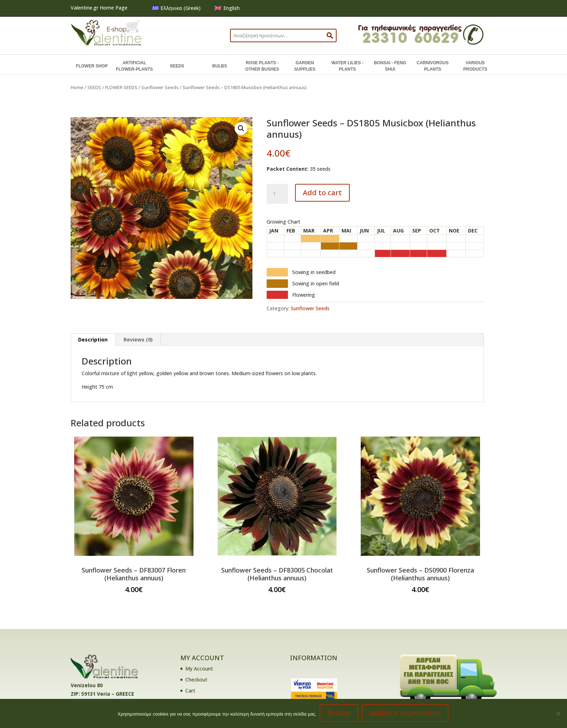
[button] (241, 128)
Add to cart (322, 193)
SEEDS (177, 66)
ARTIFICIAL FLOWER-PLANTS (135, 66)
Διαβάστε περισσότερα (406, 714)
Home (77, 87)
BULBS (220, 66)
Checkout (196, 680)
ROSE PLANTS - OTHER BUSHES (262, 66)
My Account (199, 669)
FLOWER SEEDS (121, 87)
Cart (190, 691)
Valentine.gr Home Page (99, 8)
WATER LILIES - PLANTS (347, 66)
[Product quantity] (277, 194)
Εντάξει (340, 714)
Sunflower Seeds (160, 87)
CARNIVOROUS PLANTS (432, 66)
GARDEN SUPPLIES (305, 66)
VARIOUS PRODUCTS (475, 66)
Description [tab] (93, 340)
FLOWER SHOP (92, 66)
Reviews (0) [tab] (138, 340)
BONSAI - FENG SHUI (390, 66)
